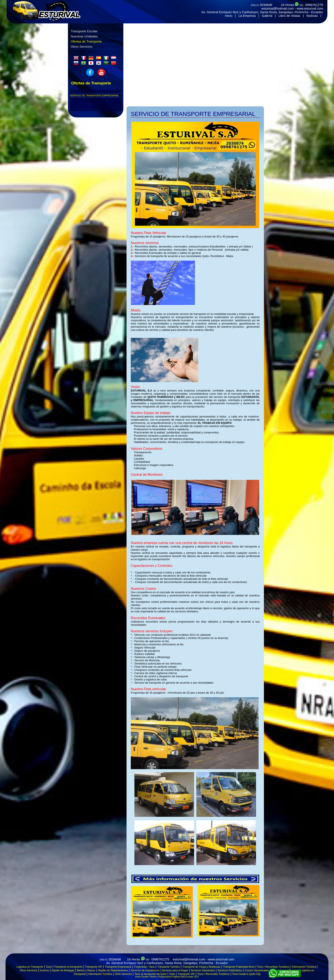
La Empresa (247, 16)
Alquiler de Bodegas (62, 970)
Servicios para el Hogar (175, 970)
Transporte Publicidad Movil (239, 967)
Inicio (229, 16)
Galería (267, 16)
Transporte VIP (94, 967)
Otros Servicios (82, 46)
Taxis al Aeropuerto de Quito (150, 974)
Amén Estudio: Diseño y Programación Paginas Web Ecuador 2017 (167, 977)
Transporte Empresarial (118, 967)
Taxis (49, 967)
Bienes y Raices (86, 970)
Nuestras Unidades (84, 36)
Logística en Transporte (30, 967)
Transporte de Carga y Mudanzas (202, 967)
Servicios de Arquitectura (145, 970)
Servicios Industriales (203, 970)
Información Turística (304, 967)
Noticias (312, 16)
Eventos (44, 970)
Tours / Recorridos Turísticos (273, 967)
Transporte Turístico (168, 967)
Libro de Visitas (289, 16)
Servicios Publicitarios (230, 970)
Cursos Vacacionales (257, 970)
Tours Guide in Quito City (246, 974)
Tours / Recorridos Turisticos (213, 974)
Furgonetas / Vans (144, 967)
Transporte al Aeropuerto (68, 967)
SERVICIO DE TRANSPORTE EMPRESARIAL (95, 96)
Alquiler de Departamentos (113, 970)
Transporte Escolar (84, 31)
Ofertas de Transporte (86, 41)
